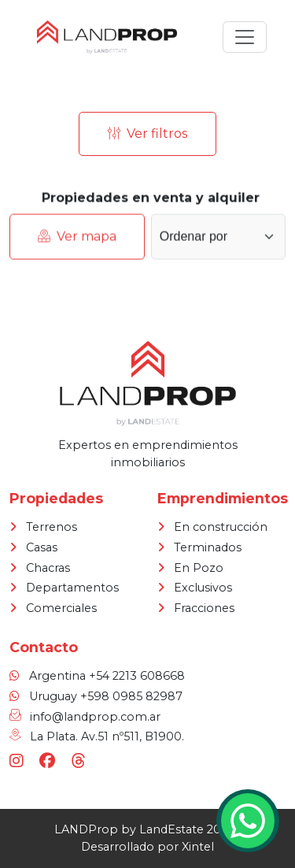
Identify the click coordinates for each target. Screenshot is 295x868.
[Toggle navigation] (245, 37)
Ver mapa (77, 239)
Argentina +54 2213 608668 (107, 676)
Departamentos (72, 588)
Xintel (198, 847)
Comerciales (61, 608)
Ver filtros (147, 134)
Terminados (208, 547)
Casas (42, 547)
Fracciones (204, 608)
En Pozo (199, 568)
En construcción (221, 527)
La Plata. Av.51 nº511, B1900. (107, 736)
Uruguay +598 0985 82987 (106, 696)
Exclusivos (203, 588)
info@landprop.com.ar (95, 717)
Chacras (48, 568)
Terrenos (52, 527)
